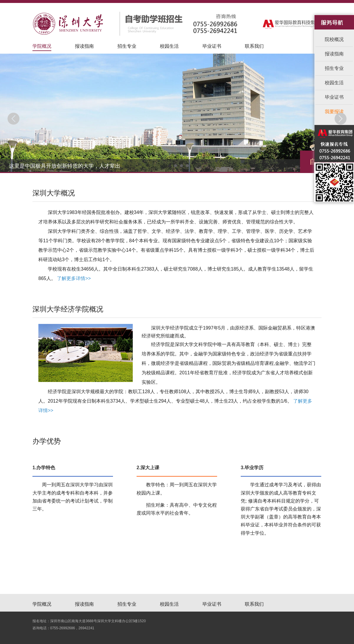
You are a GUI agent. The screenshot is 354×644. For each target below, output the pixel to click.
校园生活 (169, 46)
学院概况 (42, 46)
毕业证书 (212, 46)
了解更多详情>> (74, 278)
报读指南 (84, 46)
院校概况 (334, 39)
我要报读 (334, 112)
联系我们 (254, 46)
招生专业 (127, 46)
